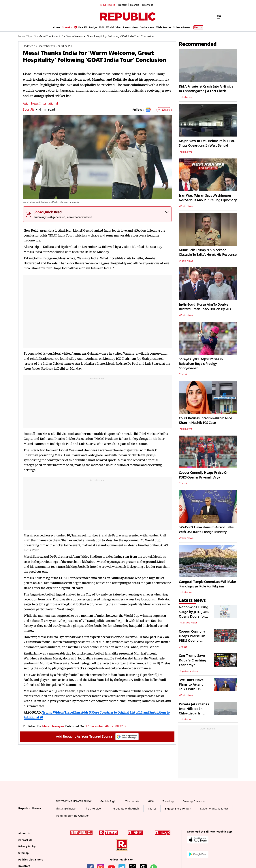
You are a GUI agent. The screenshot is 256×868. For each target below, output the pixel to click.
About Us (24, 834)
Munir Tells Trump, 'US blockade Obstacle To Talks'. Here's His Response (208, 252)
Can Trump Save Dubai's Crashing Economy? (192, 660)
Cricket (183, 375)
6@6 (151, 801)
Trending (168, 801)
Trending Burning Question (73, 816)
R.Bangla (135, 5)
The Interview (93, 809)
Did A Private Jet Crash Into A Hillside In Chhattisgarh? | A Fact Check (206, 89)
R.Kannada (148, 5)
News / (22, 36)
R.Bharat (123, 5)
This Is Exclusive (66, 809)
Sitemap (23, 853)
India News (185, 97)
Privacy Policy (27, 847)
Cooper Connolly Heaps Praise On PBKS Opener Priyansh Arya (204, 475)
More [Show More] (198, 28)
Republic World (108, 5)
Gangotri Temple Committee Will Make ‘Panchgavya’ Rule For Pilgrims (207, 584)
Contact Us (25, 840)
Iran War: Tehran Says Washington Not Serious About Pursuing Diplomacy (208, 198)
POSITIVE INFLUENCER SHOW (74, 801)
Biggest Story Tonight (178, 809)
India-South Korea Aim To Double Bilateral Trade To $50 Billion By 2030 (206, 307)
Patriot (152, 809)
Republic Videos (188, 671)
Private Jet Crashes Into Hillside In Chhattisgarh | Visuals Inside (194, 711)
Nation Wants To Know (214, 809)
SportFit (28, 110)
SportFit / (33, 36)
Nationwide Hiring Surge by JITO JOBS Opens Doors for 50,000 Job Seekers (194, 614)
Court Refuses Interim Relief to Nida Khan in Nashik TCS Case (205, 420)
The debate (132, 801)
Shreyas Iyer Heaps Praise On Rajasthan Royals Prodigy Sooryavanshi (201, 364)
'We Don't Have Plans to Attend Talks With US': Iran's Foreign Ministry (206, 530)
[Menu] (217, 16)
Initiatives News (188, 623)
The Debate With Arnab (125, 809)
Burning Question (194, 801)
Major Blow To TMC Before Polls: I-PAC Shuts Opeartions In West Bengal (207, 143)
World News (186, 206)
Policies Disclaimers (31, 860)
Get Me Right (108, 801)
